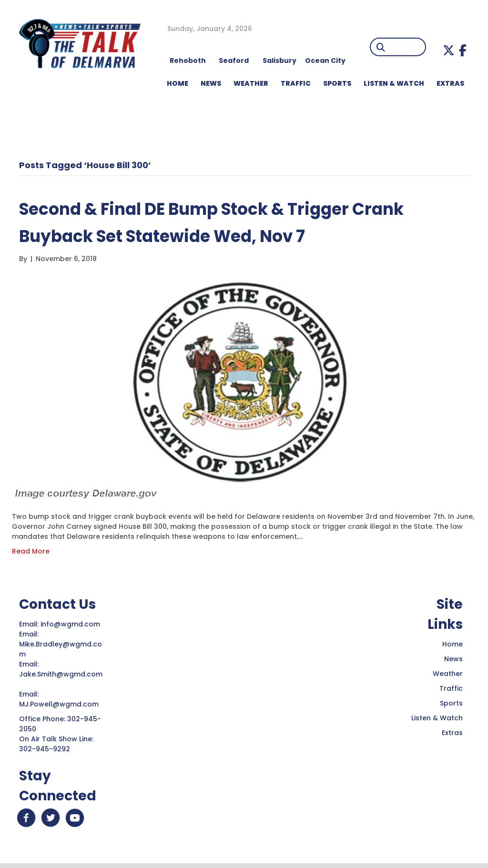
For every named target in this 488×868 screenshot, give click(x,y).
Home (452, 644)
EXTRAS (450, 83)
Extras (452, 733)
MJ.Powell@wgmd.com (61, 704)
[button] (449, 50)
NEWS (211, 83)
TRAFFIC (296, 83)
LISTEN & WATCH (394, 83)
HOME (178, 83)
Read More (31, 551)
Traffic (451, 688)
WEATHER (251, 83)
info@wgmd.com (71, 624)
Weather (448, 674)
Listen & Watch (437, 718)
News (453, 659)
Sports (337, 83)
